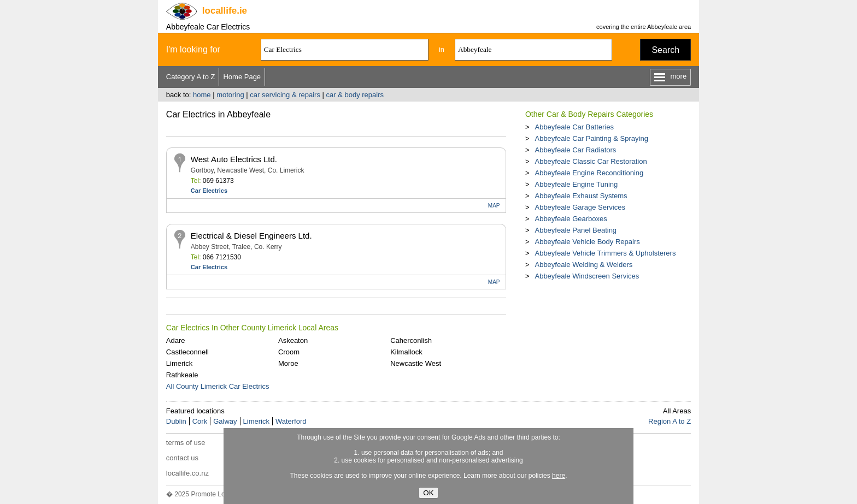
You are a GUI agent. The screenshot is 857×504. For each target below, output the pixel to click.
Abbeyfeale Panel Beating (576, 230)
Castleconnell (187, 352)
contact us (182, 458)
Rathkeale (182, 375)
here (559, 476)
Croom (289, 352)
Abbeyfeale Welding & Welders (583, 265)
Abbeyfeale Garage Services (580, 207)
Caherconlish (411, 340)
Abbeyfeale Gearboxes (571, 219)
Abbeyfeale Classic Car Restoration (591, 161)
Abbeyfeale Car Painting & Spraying (591, 138)
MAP (494, 206)
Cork (200, 421)
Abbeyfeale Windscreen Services (587, 276)
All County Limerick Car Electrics (218, 386)
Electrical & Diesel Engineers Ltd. (251, 236)
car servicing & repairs (285, 95)
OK (428, 493)
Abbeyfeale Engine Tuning (576, 184)
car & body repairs (355, 95)
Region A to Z (670, 421)
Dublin (176, 421)
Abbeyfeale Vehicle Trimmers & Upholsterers (605, 253)
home (202, 95)
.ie (225, 11)
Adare (176, 340)
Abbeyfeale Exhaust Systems (581, 196)
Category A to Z (191, 77)
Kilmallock (406, 352)
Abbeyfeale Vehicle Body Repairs (587, 242)
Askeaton (293, 340)
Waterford (291, 421)
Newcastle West (416, 363)
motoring (230, 95)
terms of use (186, 443)
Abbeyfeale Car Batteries (574, 127)
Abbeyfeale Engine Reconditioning (589, 173)
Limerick (179, 363)
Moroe (288, 363)
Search (665, 50)
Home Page (242, 77)
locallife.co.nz (187, 473)
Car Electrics (209, 191)
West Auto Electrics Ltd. (234, 159)
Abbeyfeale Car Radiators (575, 150)
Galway (225, 421)
